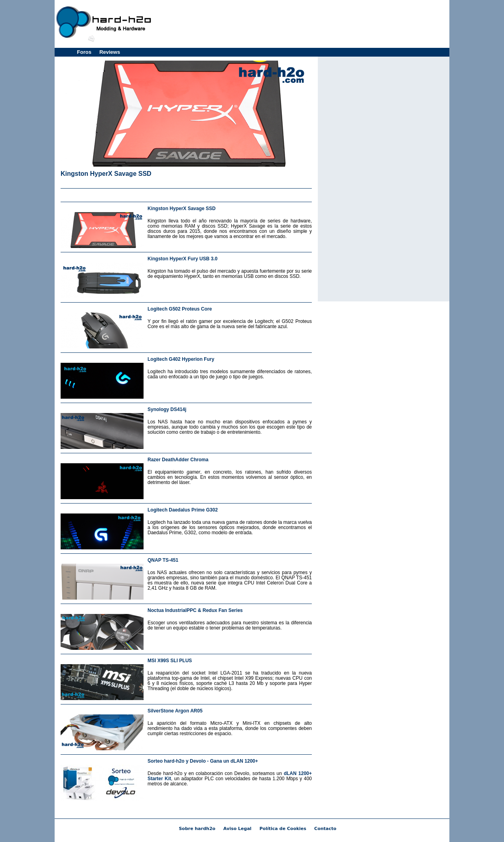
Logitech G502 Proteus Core (180, 309)
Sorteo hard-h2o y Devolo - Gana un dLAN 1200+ (203, 761)
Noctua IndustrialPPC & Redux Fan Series (195, 610)
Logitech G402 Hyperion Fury (181, 359)
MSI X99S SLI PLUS (170, 661)
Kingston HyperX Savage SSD (106, 174)
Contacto (325, 829)
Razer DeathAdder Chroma (178, 460)
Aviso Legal (237, 829)
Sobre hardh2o (197, 829)
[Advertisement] (302, 24)
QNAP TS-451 (163, 560)
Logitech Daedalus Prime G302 (183, 510)
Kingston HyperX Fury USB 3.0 (182, 259)
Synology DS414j (167, 409)
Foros (84, 52)
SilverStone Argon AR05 (175, 711)
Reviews (110, 52)
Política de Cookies (283, 829)
